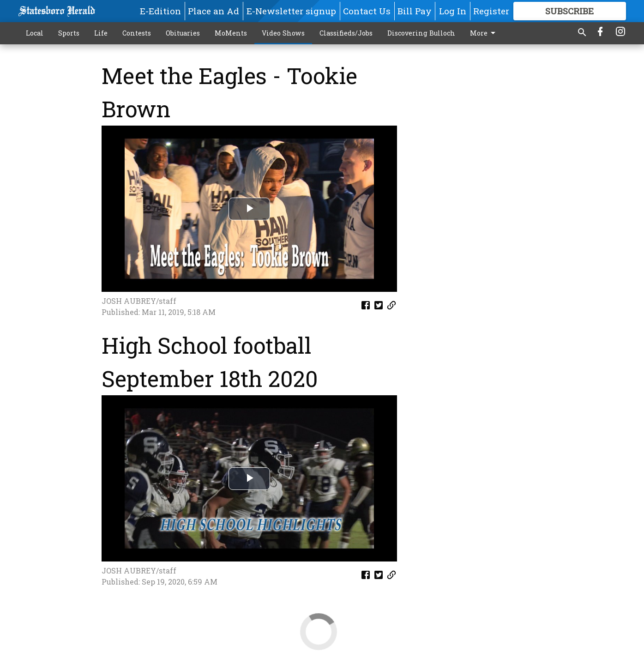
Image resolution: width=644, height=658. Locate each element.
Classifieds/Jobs (346, 33)
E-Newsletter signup (291, 11)
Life (101, 33)
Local (35, 33)
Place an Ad (214, 11)
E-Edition (160, 11)
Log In (453, 11)
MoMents (231, 33)
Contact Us (367, 11)
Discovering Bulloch (421, 33)
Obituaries (183, 33)
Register (491, 11)
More (484, 33)
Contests (137, 33)
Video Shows (283, 33)
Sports (69, 33)
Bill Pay (415, 11)
